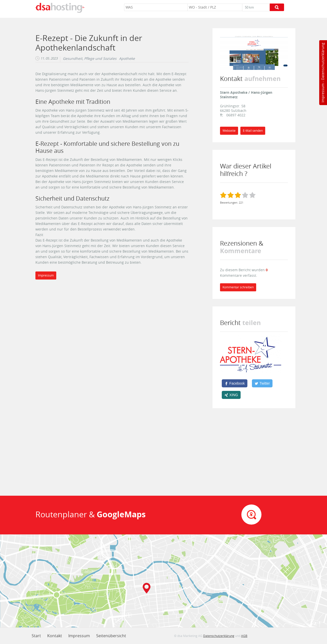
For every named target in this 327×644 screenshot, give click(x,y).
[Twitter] (262, 383)
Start (36, 636)
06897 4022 (236, 115)
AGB (244, 636)
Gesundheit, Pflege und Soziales (90, 59)
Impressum (323, 93)
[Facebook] (235, 383)
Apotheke (127, 59)
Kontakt (55, 636)
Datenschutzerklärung (323, 61)
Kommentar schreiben (238, 287)
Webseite (229, 131)
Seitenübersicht (111, 636)
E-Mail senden (253, 131)
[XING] (231, 395)
